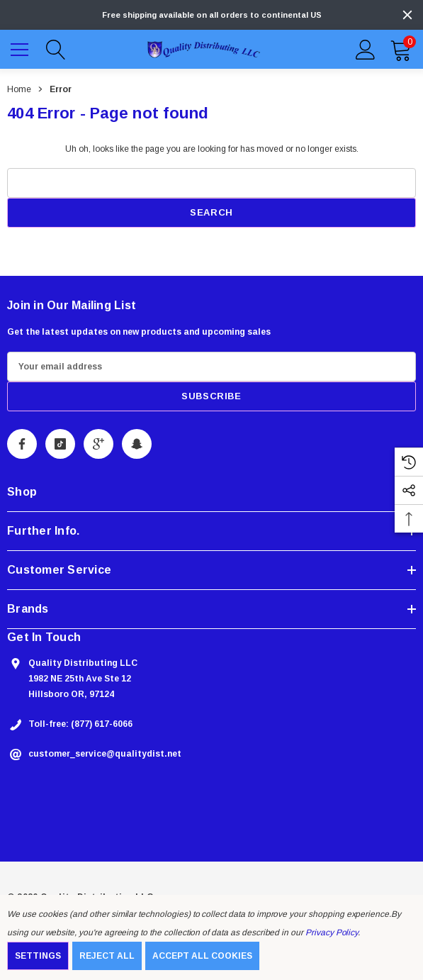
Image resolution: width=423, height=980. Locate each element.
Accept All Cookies (202, 956)
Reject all (107, 956)
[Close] (407, 15)
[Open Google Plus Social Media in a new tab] (98, 444)
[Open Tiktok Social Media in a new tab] (60, 444)
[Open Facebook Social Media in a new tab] (22, 444)
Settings (38, 956)
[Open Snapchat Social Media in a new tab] (137, 444)
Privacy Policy (332, 932)
